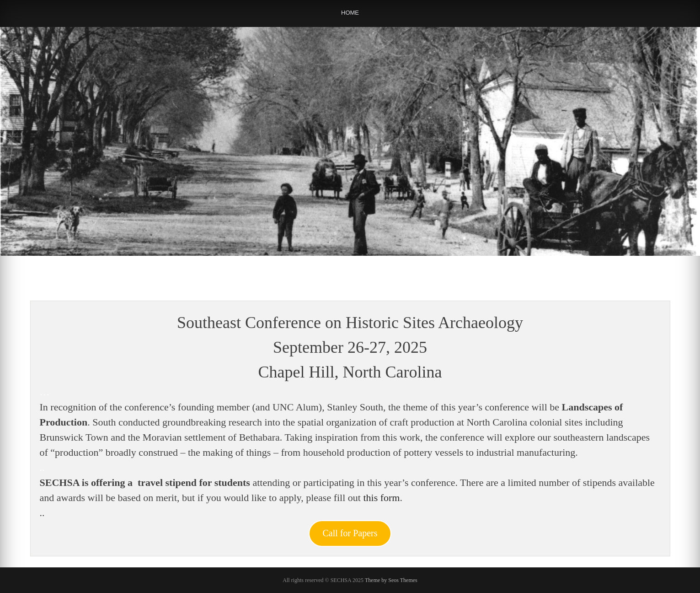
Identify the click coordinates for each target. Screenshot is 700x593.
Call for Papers (350, 533)
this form (381, 498)
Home (350, 13)
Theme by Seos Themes (391, 580)
